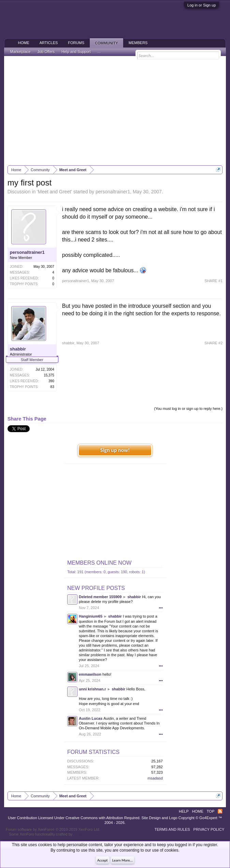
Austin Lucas (91, 718)
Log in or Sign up (202, 5)
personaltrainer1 (113, 192)
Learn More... (123, 860)
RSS (220, 811)
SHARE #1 (213, 281)
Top (211, 811)
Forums (76, 43)
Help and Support (76, 52)
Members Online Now (99, 563)
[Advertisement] (115, 111)
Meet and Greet (54, 192)
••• (161, 608)
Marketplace (20, 52)
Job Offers (46, 52)
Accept (103, 860)
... (99, 52)
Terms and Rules (172, 829)
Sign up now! (115, 450)
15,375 (49, 375)
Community (106, 43)
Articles (49, 43)
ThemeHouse (85, 834)
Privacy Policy (209, 829)
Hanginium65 (91, 616)
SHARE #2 (213, 343)
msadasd (155, 778)
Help (184, 811)
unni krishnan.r (92, 689)
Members (138, 43)
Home (24, 43)
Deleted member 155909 (100, 597)
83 (52, 387)
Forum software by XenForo (53, 829)
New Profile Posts (96, 588)
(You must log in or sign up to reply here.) (189, 409)
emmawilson (90, 674)
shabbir (18, 349)
